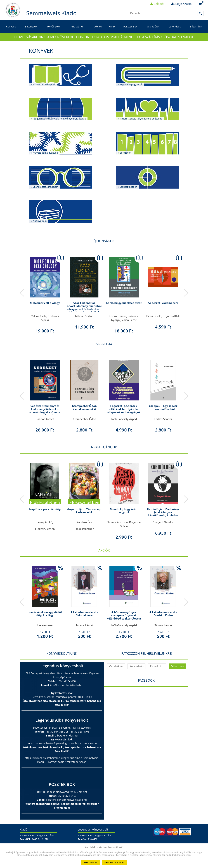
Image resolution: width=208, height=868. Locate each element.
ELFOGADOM (91, 863)
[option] (45, 293)
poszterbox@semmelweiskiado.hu (66, 800)
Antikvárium (78, 26)
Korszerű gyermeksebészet (124, 303)
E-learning (196, 26)
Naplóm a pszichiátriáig (45, 509)
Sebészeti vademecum (163, 303)
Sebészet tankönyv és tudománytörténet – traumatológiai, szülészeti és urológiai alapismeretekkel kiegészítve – (45, 414)
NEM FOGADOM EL (114, 863)
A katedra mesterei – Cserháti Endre (163, 614)
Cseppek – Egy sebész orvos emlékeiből (163, 407)
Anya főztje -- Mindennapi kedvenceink (84, 511)
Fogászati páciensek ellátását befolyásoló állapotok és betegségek (124, 409)
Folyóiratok (53, 26)
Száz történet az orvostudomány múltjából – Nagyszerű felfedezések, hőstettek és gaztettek (84, 308)
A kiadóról (153, 26)
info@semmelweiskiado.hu (66, 685)
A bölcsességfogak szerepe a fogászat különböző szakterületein (124, 615)
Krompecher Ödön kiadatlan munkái (84, 407)
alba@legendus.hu (66, 736)
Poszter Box (130, 26)
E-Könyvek (31, 26)
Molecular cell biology (45, 303)
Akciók (98, 26)
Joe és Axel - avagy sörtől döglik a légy (45, 614)
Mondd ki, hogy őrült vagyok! (124, 511)
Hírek (112, 26)
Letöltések (175, 26)
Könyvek (11, 26)
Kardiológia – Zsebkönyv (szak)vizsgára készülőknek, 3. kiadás (163, 512)
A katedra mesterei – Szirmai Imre (84, 614)
